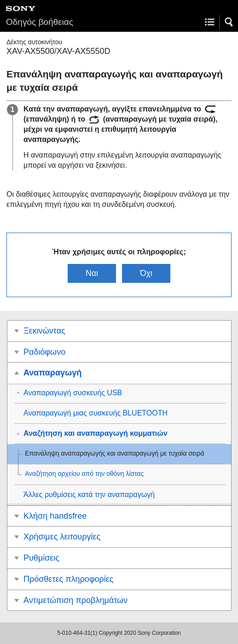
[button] (229, 22)
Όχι (146, 273)
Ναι (92, 273)
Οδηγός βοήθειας (40, 22)
